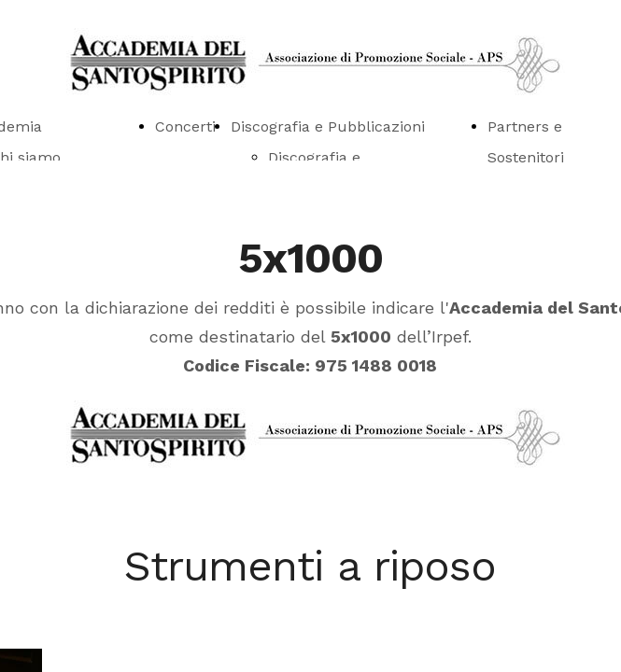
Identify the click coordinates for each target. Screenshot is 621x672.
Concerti (185, 126)
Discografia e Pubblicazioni (328, 126)
